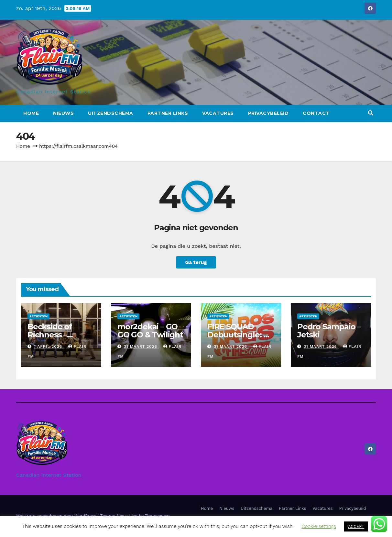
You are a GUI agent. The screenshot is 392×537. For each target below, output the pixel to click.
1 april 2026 (49, 346)
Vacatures (218, 113)
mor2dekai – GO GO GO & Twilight (150, 331)
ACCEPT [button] (356, 526)
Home (31, 113)
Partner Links (168, 113)
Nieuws (63, 113)
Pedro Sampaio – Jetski (329, 331)
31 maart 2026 (141, 346)
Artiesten (38, 316)
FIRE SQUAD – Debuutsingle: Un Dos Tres (241, 335)
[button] (371, 113)
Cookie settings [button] (319, 526)
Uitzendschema (111, 113)
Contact (316, 113)
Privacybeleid (268, 113)
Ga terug (196, 262)
